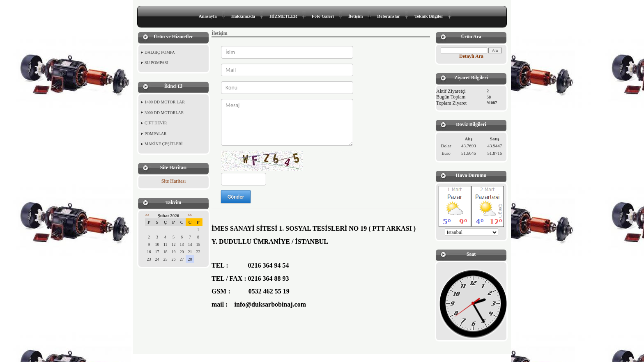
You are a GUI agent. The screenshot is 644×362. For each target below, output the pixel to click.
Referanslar (389, 16)
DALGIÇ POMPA (160, 52)
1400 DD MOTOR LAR (165, 102)
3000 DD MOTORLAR (164, 113)
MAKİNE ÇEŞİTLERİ (164, 144)
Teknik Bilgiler (429, 16)
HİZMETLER (283, 16)
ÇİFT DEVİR (156, 123)
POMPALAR (156, 134)
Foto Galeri (323, 16)
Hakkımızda (243, 16)
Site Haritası (174, 181)
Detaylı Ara (471, 56)
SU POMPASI (156, 63)
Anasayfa (208, 16)
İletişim (355, 16)
